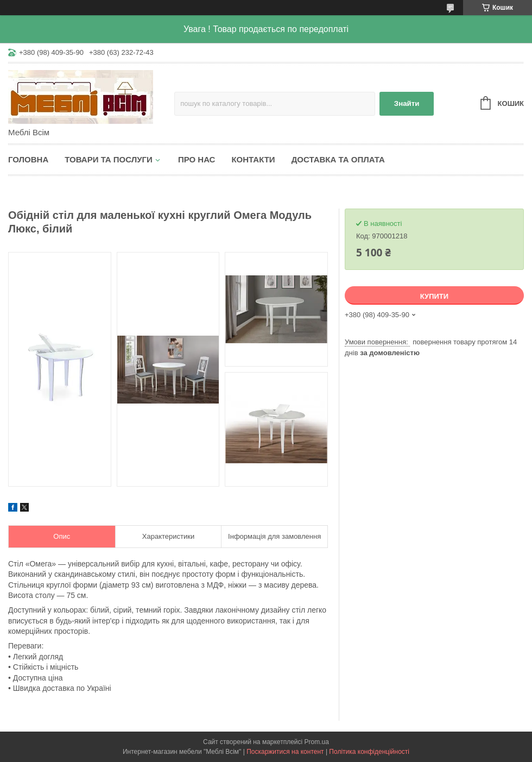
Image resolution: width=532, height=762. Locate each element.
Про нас (197, 159)
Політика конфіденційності (369, 752)
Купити (434, 296)
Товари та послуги (109, 159)
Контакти (253, 159)
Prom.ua (317, 742)
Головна (28, 159)
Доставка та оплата (338, 159)
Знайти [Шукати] (407, 103)
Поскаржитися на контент (285, 752)
